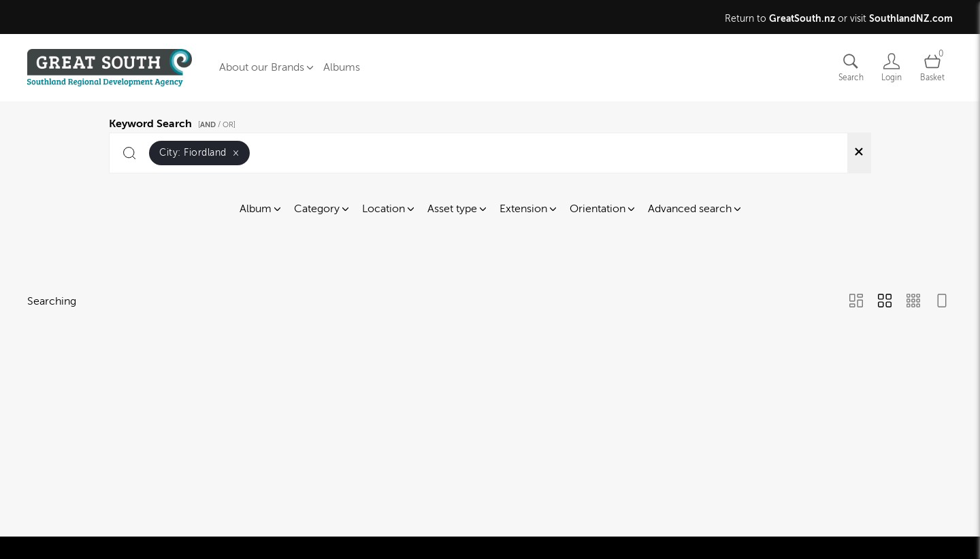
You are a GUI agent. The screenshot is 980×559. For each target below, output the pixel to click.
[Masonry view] (856, 302)
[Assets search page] (851, 68)
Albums (342, 67)
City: (199, 153)
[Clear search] (859, 153)
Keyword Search (174, 122)
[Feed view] (942, 302)
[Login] (892, 68)
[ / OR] (217, 125)
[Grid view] (885, 302)
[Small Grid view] (913, 302)
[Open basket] (932, 68)
